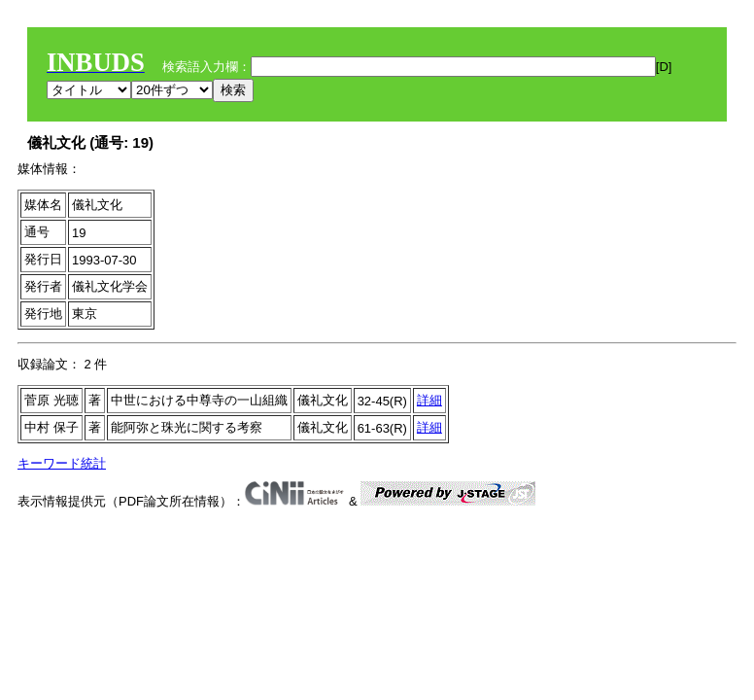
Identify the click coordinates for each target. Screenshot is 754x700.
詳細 (429, 400)
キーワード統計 (62, 463)
